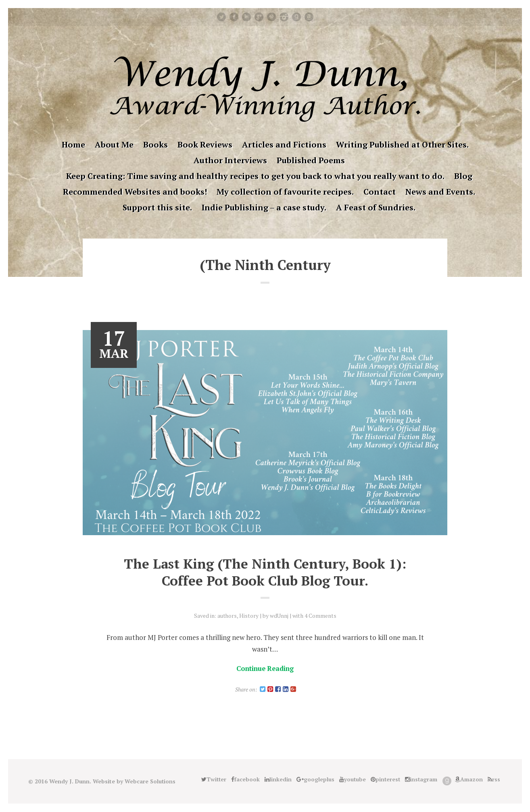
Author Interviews (230, 160)
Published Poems (311, 160)
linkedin (246, 17)
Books (155, 144)
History (249, 616)
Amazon (309, 17)
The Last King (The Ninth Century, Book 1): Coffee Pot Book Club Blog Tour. (265, 572)
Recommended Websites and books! (135, 192)
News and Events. (440, 192)
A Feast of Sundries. (376, 207)
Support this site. (157, 207)
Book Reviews (205, 144)
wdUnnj (279, 616)
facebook (234, 17)
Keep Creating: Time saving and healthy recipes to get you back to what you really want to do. (255, 176)
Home (73, 144)
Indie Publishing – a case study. (264, 207)
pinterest (271, 17)
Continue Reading (265, 668)
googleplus (259, 17)
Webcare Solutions (150, 782)
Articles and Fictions (284, 144)
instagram (284, 17)
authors (227, 616)
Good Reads (296, 17)
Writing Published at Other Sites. (402, 144)
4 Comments (321, 616)
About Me (114, 144)
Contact (380, 192)
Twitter (221, 17)
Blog (463, 176)
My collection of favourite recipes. (285, 192)
